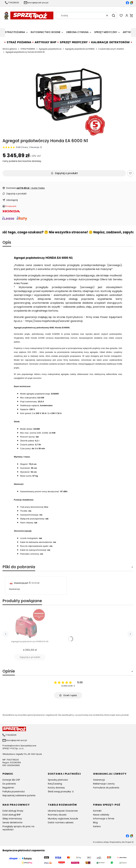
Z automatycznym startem (111, 49)
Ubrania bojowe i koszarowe (63, 811)
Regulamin (8, 788)
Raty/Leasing (55, 784)
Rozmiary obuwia (57, 815)
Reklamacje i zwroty (104, 784)
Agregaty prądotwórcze (50, 49)
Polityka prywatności (14, 792)
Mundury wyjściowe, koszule (63, 819)
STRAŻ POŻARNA (28, 49)
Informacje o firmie (104, 819)
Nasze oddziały (101, 815)
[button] (113, 15)
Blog (95, 822)
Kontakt (97, 811)
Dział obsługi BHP (12, 815)
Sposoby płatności (58, 780)
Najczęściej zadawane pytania (19, 795)
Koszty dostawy (56, 788)
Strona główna (10, 49)
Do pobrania (9, 784)
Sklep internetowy (12, 819)
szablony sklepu (102, 842)
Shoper (128, 842)
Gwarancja (99, 780)
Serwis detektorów (12, 822)
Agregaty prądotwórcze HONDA (80, 49)
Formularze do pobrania (106, 788)
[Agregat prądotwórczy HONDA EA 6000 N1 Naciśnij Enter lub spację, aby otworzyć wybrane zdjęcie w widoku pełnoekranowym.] (68, 98)
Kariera (97, 826)
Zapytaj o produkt (64, 173)
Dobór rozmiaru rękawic (61, 822)
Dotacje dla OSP (11, 780)
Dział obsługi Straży (13, 811)
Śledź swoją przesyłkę (60, 792)
